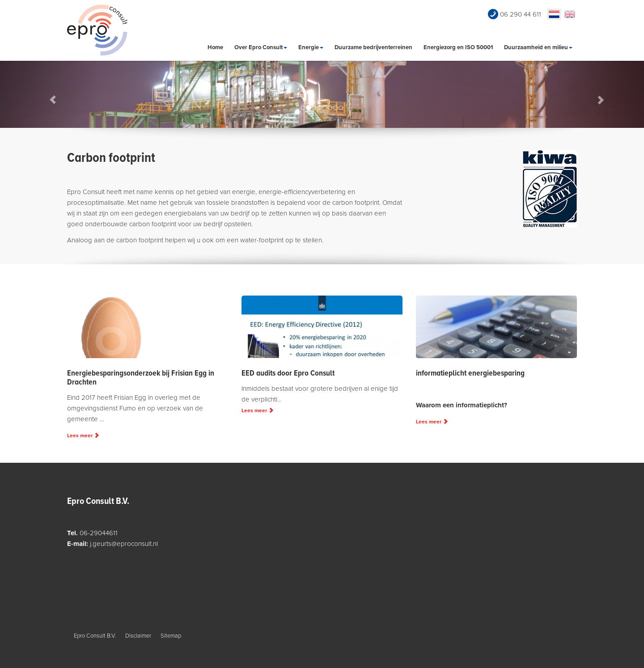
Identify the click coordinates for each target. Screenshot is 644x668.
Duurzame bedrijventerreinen (373, 47)
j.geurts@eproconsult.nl (124, 544)
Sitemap (171, 636)
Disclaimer (138, 636)
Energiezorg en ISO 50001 (458, 47)
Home (215, 47)
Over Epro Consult (261, 47)
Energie (311, 47)
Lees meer (83, 435)
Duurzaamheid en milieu (538, 47)
